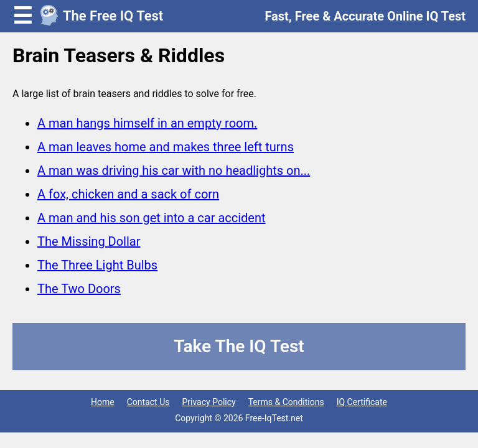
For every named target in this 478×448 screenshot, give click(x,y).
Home (103, 402)
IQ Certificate (362, 402)
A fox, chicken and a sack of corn (128, 194)
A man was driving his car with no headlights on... (174, 170)
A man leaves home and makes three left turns (166, 147)
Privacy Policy (209, 402)
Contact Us (148, 402)
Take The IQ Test (239, 346)
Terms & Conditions (286, 402)
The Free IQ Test (113, 16)
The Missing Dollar (89, 241)
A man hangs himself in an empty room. (147, 123)
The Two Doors (79, 289)
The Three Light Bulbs (97, 265)
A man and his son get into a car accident (152, 218)
